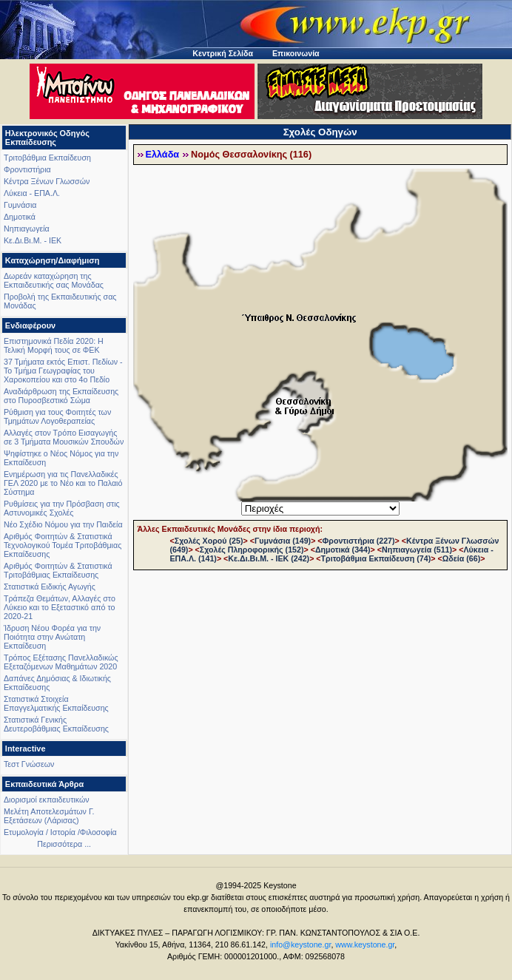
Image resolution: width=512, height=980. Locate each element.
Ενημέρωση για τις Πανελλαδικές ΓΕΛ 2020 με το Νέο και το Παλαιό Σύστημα (63, 483)
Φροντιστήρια (27, 169)
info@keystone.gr (301, 944)
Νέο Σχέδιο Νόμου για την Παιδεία (63, 524)
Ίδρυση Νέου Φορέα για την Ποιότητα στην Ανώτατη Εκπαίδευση (52, 637)
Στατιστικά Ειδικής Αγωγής (50, 587)
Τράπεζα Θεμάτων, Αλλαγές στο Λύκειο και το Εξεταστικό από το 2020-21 (60, 607)
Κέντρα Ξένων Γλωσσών (47, 181)
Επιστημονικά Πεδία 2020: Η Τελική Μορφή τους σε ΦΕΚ (54, 345)
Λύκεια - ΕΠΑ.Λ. (32, 193)
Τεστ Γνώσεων (29, 764)
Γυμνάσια (20, 205)
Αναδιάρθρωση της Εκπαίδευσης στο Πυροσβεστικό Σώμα (61, 396)
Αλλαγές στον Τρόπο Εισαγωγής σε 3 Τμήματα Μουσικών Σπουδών (64, 437)
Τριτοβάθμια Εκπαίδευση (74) (376, 558)
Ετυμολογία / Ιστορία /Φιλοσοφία (60, 832)
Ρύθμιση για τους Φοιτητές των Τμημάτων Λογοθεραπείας (57, 416)
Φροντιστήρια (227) (359, 541)
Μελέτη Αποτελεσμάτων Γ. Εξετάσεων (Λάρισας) (49, 816)
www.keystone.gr (365, 944)
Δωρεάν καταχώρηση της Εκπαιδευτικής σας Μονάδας (54, 280)
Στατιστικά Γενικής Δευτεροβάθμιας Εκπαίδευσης (56, 724)
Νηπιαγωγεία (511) (417, 550)
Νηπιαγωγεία (27, 229)
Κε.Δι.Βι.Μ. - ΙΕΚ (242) (269, 558)
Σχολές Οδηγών (320, 132)
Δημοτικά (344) (343, 550)
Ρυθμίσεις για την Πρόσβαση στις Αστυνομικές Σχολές (62, 508)
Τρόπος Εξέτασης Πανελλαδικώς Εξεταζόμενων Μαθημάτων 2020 (61, 662)
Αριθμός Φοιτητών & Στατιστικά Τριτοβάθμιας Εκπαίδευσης (58, 570)
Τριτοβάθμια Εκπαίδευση (47, 158)
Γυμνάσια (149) (283, 541)
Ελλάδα (163, 155)
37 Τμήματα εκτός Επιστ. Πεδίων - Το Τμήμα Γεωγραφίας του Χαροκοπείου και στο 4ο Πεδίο (63, 371)
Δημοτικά (20, 217)
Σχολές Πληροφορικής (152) (252, 550)
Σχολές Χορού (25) (209, 541)
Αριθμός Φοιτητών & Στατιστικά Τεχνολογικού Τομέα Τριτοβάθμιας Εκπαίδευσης (63, 545)
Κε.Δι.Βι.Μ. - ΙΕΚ (33, 240)
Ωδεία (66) (462, 558)
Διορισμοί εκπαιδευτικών (47, 800)
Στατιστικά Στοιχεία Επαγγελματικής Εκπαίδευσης (56, 703)
